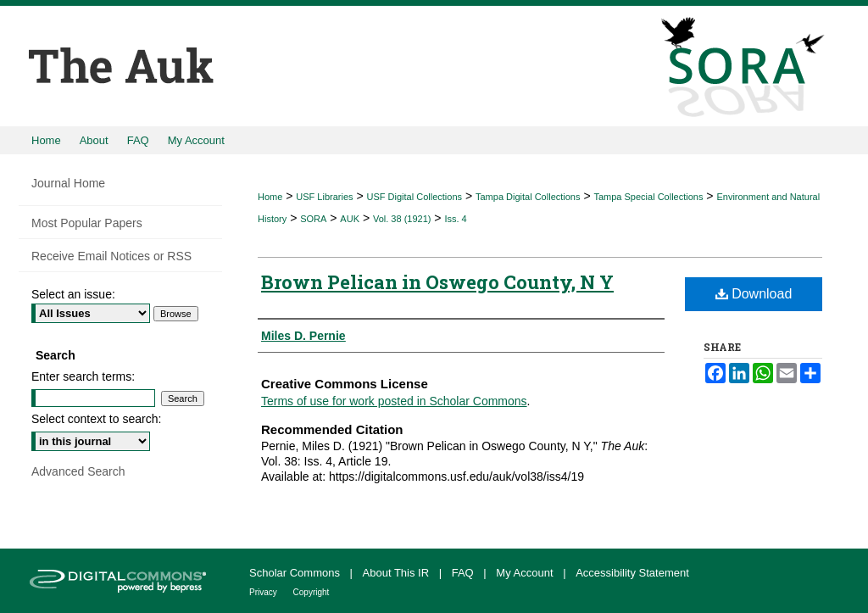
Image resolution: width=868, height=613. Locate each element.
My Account (526, 573)
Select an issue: (73, 294)
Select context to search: (96, 419)
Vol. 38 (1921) (402, 219)
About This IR (398, 573)
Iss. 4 (455, 219)
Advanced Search (78, 471)
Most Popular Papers (87, 223)
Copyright (312, 592)
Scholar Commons (296, 573)
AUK (350, 219)
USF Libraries (324, 197)
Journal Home (68, 183)
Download (754, 294)
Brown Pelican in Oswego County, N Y (437, 282)
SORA (313, 219)
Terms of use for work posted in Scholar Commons (394, 401)
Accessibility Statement (632, 573)
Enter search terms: (83, 376)
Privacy (264, 592)
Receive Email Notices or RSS (111, 256)
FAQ (465, 573)
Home (270, 197)
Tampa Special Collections (648, 197)
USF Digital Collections (415, 197)
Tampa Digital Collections (528, 197)
